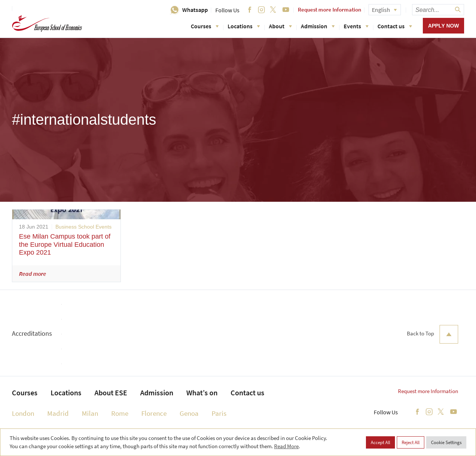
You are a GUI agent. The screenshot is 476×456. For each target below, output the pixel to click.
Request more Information (329, 9)
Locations (244, 26)
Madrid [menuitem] (58, 413)
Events (356, 26)
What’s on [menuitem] (202, 393)
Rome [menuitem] (120, 413)
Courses (205, 26)
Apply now (443, 26)
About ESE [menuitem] (111, 393)
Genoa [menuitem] (189, 413)
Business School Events (83, 227)
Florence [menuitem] (154, 413)
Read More (286, 446)
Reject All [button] (411, 442)
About (280, 26)
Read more (33, 274)
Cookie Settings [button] (446, 442)
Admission (318, 26)
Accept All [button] (380, 442)
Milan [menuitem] (90, 413)
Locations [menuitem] (66, 393)
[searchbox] (438, 10)
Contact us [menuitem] (247, 393)
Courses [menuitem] (25, 393)
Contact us (395, 26)
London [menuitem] (23, 413)
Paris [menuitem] (219, 413)
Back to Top (432, 334)
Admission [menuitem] (157, 393)
